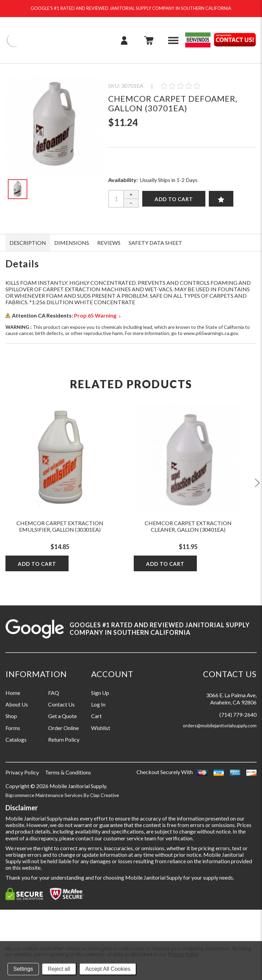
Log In (98, 704)
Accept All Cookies (108, 969)
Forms (13, 728)
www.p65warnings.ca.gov (211, 333)
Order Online (63, 728)
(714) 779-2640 (238, 715)
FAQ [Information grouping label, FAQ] (54, 693)
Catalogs (16, 739)
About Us (17, 704)
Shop (11, 716)
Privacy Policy (22, 772)
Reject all (59, 969)
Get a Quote (62, 716)
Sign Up (100, 693)
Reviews (109, 243)
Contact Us (61, 704)
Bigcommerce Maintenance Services (45, 795)
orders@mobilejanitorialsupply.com (220, 725)
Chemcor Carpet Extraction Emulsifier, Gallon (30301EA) (60, 526)
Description (28, 243)
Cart (96, 716)
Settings (23, 969)
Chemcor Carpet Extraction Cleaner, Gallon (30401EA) (188, 526)
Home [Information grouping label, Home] (13, 693)
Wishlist (101, 728)
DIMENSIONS (72, 243)
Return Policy (64, 739)
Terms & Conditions (68, 772)
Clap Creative (105, 795)
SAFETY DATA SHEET (155, 243)
